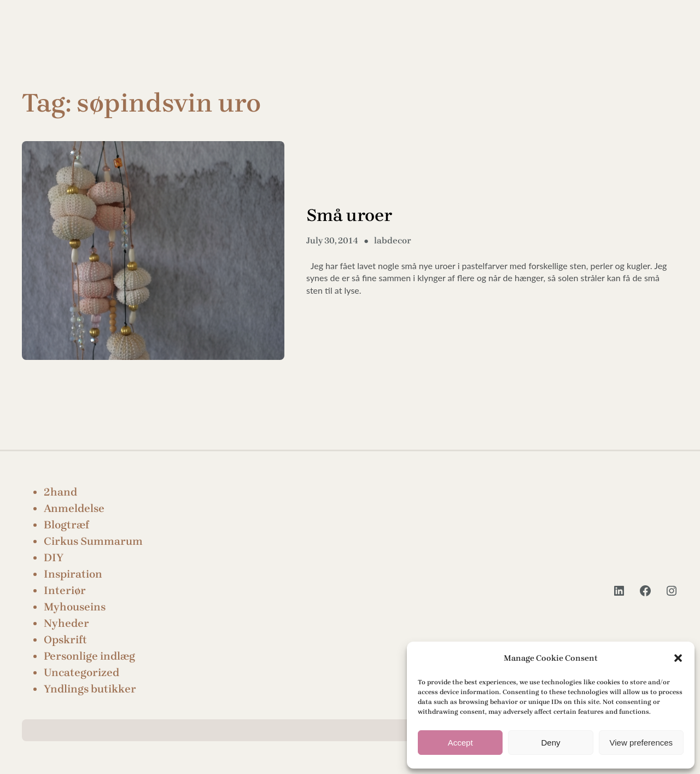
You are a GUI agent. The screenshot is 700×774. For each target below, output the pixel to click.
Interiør (65, 590)
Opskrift (65, 640)
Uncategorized (81, 673)
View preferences (641, 743)
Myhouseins (75, 607)
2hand (60, 492)
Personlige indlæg (89, 656)
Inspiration (73, 574)
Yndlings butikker (90, 689)
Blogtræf (66, 525)
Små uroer (349, 215)
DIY (54, 558)
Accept (460, 743)
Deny (550, 743)
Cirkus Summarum (93, 541)
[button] (678, 658)
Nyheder (66, 623)
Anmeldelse (74, 508)
